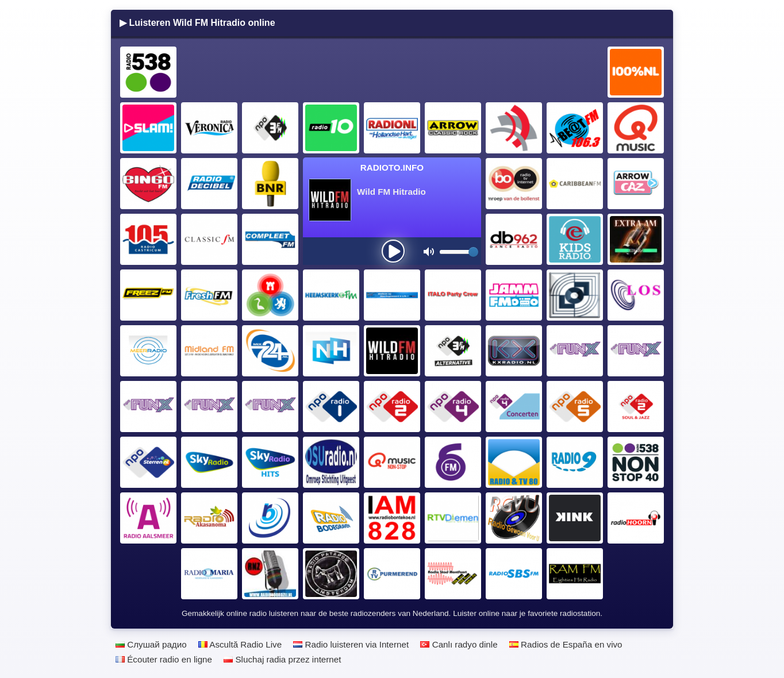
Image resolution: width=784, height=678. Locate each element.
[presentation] (393, 251)
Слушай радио (151, 644)
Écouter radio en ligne (164, 659)
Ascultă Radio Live (240, 644)
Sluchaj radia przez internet (282, 659)
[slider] (473, 252)
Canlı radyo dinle (459, 644)
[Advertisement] (393, 72)
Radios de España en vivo (566, 644)
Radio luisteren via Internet (351, 644)
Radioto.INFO (392, 167)
